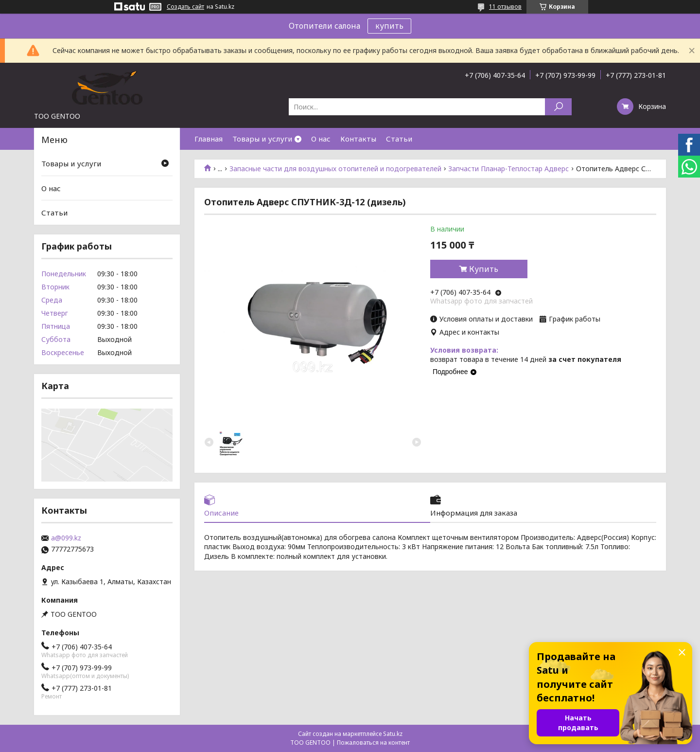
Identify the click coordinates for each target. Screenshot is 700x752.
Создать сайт (185, 7)
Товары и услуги (262, 139)
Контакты (358, 139)
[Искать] (558, 107)
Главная (209, 139)
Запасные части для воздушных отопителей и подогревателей (335, 169)
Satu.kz (393, 734)
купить (389, 26)
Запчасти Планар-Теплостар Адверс (508, 169)
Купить (484, 269)
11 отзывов (505, 7)
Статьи (399, 139)
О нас (321, 139)
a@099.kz (66, 538)
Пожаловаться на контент (373, 743)
